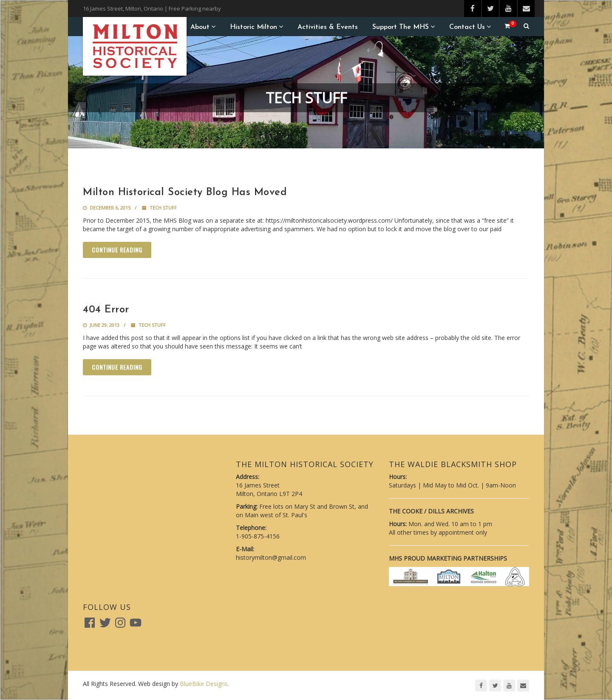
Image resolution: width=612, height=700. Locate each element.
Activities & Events (328, 27)
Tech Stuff (163, 208)
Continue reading (117, 250)
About (200, 27)
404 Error (106, 310)
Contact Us (467, 27)
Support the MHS (401, 27)
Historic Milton (254, 27)
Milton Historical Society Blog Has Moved (185, 193)
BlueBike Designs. (204, 684)
